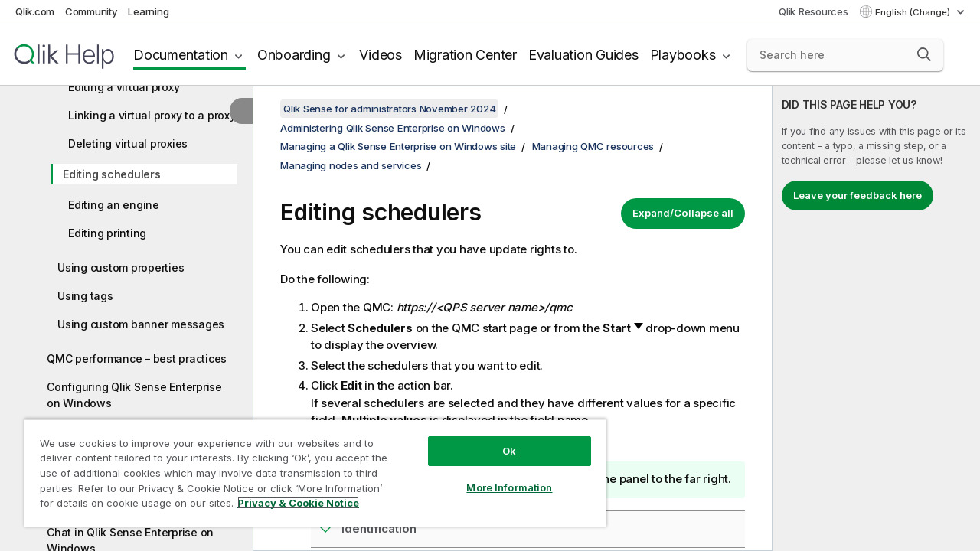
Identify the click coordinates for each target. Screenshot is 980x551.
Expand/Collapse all (683, 213)
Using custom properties (121, 267)
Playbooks (683, 55)
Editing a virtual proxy (124, 87)
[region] (309, 467)
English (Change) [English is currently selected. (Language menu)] (914, 12)
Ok (498, 439)
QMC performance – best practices (137, 359)
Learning (148, 11)
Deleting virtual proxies (128, 143)
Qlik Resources (813, 11)
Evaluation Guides (583, 55)
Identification (379, 528)
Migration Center (465, 55)
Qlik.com (35, 11)
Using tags (85, 296)
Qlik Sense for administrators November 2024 (389, 109)
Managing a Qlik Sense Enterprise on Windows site (398, 146)
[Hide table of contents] (241, 111)
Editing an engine (114, 205)
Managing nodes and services (351, 165)
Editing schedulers (112, 174)
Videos (381, 55)
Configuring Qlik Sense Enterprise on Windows (134, 395)
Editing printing (107, 233)
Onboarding (294, 55)
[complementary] (876, 318)
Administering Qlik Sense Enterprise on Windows (393, 128)
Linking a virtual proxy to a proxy (152, 115)
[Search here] (845, 55)
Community (91, 11)
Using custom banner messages (141, 324)
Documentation (181, 55)
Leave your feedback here (857, 195)
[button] (924, 54)
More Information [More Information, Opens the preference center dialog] (498, 476)
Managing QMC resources (593, 146)
